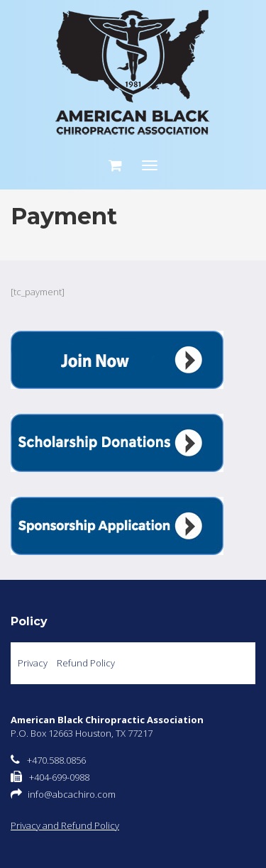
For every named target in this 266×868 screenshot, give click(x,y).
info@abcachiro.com (72, 794)
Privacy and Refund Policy (65, 825)
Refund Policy (86, 663)
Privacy (33, 663)
